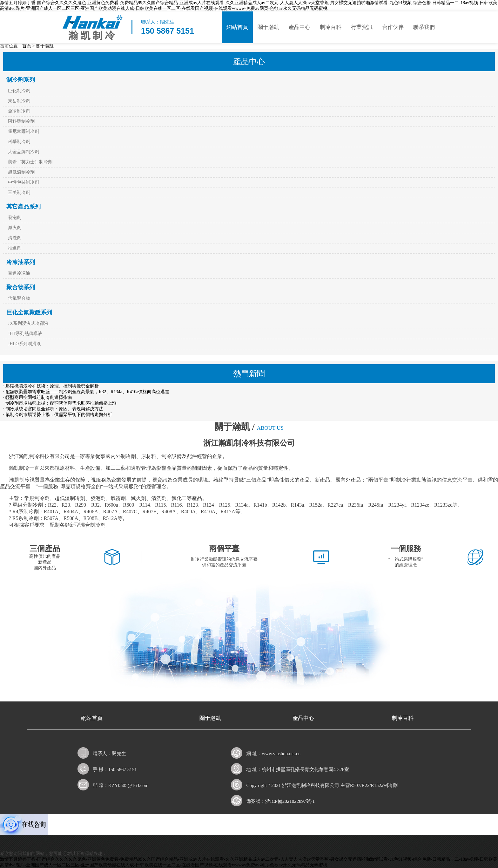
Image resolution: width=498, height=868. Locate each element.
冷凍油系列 (21, 262)
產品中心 (299, 27)
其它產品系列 (24, 207)
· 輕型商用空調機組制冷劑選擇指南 (38, 397)
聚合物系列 (21, 287)
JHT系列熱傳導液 (25, 334)
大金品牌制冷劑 (24, 152)
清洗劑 (15, 238)
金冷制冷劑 (19, 111)
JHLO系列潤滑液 (24, 344)
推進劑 (15, 248)
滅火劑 (15, 228)
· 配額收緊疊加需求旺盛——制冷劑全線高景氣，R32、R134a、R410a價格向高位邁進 (86, 392)
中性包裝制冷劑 (24, 182)
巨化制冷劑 (19, 91)
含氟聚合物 (19, 298)
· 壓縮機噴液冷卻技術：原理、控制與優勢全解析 (51, 386)
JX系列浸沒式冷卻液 (28, 323)
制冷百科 (331, 27)
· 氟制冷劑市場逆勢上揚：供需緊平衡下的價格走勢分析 (58, 415)
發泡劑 (15, 218)
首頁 (27, 46)
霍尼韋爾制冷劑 (24, 131)
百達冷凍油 (19, 273)
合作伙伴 (393, 27)
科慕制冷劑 (19, 142)
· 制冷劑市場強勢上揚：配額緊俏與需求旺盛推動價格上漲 (60, 403)
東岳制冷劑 (19, 101)
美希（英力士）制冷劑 (30, 162)
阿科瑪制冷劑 (21, 121)
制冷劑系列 (21, 80)
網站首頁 (237, 27)
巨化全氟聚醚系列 (29, 312)
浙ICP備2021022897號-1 (290, 801)
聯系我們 (424, 27)
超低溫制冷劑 (21, 172)
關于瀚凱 (268, 27)
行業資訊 (362, 27)
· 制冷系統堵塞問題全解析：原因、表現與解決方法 (53, 409)
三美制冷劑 (19, 192)
